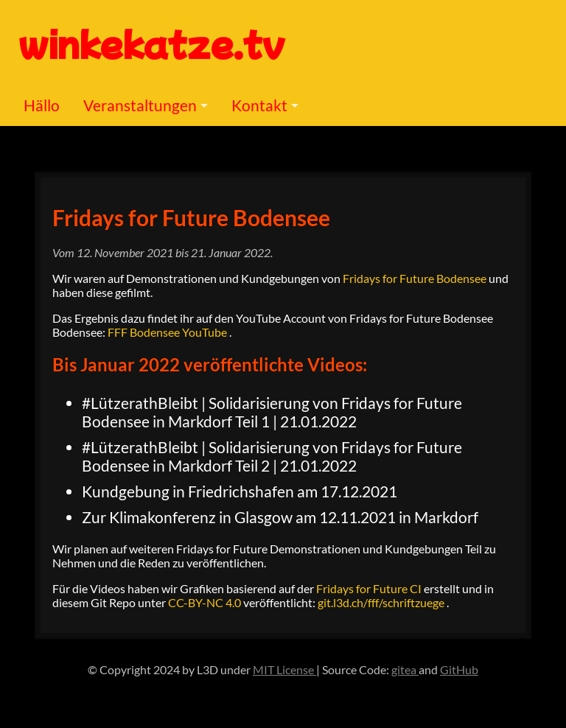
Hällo (42, 105)
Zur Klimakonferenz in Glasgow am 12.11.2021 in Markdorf (280, 517)
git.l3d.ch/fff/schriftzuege (382, 602)
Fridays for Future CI (370, 588)
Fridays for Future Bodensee (191, 217)
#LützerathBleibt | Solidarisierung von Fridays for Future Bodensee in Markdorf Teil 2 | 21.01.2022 (272, 456)
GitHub (459, 669)
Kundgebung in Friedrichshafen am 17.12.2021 (240, 491)
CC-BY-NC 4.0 (206, 602)
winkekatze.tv (152, 42)
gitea (405, 669)
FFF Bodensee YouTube (168, 332)
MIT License (284, 669)
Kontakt (259, 105)
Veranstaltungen (140, 105)
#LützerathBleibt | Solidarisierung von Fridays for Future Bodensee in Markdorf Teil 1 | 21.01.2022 (272, 412)
